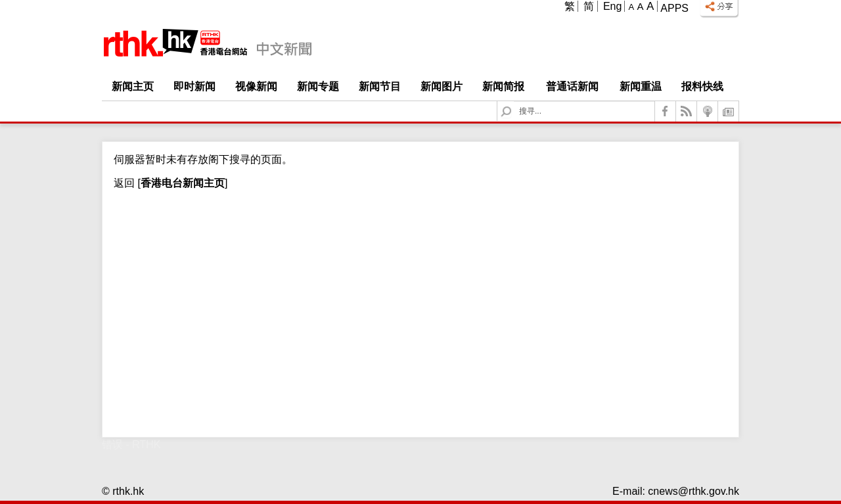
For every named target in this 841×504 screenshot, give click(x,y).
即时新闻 (194, 86)
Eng (612, 6)
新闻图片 (442, 86)
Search (514, 102)
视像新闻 (256, 86)
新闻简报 (503, 86)
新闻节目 (380, 86)
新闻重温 (641, 86)
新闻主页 (133, 86)
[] (181, 183)
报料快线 (702, 86)
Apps (674, 8)
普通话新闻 (572, 86)
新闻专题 (318, 86)
